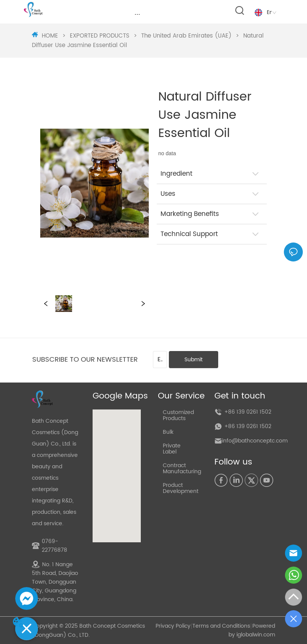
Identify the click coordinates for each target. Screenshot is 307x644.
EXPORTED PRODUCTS (100, 36)
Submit (194, 360)
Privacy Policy (173, 626)
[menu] (137, 14)
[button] (137, 14)
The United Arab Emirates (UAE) (186, 36)
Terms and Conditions (221, 626)
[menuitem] (137, 14)
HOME (50, 36)
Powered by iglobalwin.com (252, 630)
